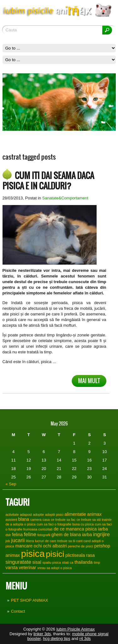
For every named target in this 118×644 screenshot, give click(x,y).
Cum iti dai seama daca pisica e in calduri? (48, 181)
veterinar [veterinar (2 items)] (28, 567)
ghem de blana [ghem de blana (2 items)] (66, 535)
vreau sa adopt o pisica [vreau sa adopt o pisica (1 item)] (54, 568)
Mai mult (89, 381)
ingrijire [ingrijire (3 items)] (101, 534)
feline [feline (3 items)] (30, 534)
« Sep (11, 484)
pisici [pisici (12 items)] (55, 554)
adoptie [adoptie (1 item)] (39, 515)
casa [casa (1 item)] (46, 520)
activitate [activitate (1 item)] (12, 515)
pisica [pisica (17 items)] (33, 554)
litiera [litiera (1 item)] (30, 541)
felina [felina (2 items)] (17, 535)
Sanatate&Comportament (65, 198)
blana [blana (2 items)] (24, 519)
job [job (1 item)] (8, 541)
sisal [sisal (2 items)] (37, 562)
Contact (18, 611)
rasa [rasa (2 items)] (91, 555)
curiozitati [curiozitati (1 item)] (45, 529)
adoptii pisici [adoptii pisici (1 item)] (54, 515)
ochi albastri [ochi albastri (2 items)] (55, 546)
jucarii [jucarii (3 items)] (18, 540)
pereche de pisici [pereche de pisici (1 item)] (81, 546)
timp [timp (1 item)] (97, 562)
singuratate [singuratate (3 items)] (19, 562)
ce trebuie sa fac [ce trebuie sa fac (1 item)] (63, 520)
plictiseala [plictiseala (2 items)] (75, 555)
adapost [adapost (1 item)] (26, 515)
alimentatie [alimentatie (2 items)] (75, 514)
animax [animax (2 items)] (94, 514)
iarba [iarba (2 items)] (87, 535)
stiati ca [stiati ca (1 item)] (68, 562)
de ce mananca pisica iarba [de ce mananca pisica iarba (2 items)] (81, 529)
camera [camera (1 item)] (36, 520)
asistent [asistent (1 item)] (11, 520)
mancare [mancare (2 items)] (24, 546)
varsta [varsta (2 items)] (12, 567)
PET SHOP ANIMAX (30, 600)
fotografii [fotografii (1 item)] (44, 535)
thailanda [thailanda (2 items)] (84, 562)
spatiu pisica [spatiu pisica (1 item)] (52, 562)
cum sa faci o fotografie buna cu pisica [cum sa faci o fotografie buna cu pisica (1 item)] (65, 524)
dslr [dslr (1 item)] (8, 535)
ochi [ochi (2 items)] (38, 546)
